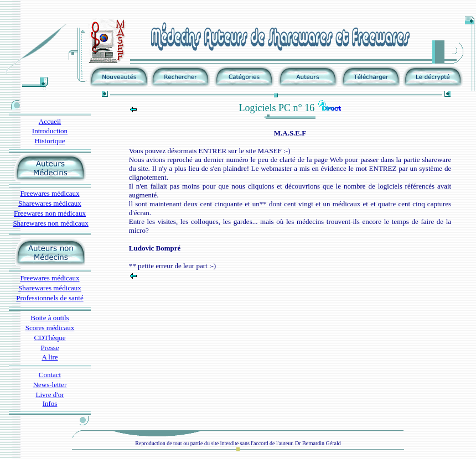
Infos (50, 403)
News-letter (50, 385)
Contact (50, 375)
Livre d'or (50, 395)
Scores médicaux (50, 328)
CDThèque (50, 338)
